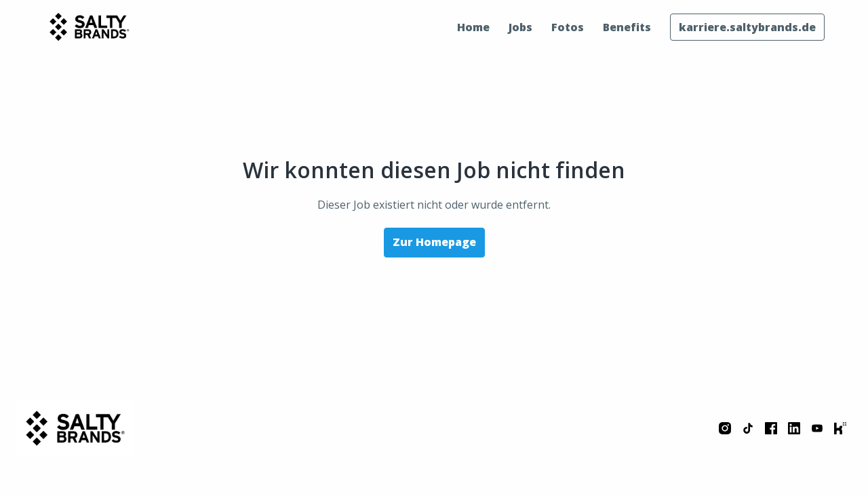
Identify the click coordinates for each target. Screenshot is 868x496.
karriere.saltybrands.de (747, 27)
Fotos (568, 27)
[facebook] (771, 428)
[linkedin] (794, 428)
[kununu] (840, 428)
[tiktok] (748, 428)
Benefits (627, 27)
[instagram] (725, 428)
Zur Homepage (434, 242)
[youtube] (817, 428)
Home (473, 27)
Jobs (520, 27)
